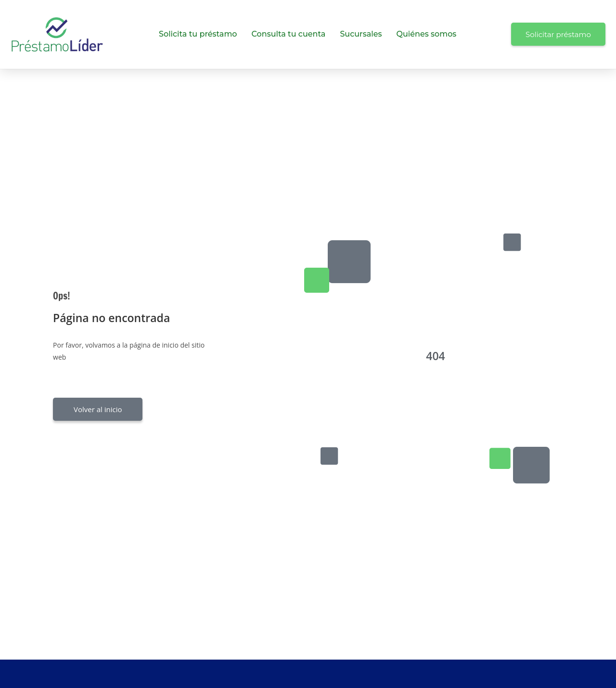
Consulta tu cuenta (289, 34)
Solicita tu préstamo (198, 34)
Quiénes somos (427, 34)
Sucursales (361, 34)
